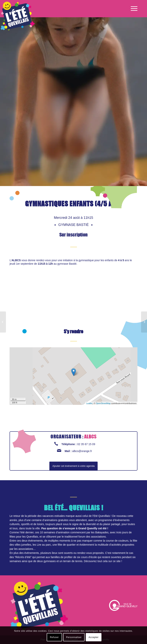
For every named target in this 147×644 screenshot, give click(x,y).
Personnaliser (74, 637)
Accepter (94, 637)
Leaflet (89, 403)
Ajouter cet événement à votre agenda (73, 466)
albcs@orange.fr (82, 451)
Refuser (54, 637)
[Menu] (133, 9)
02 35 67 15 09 (86, 444)
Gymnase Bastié (74, 225)
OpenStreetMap (103, 403)
